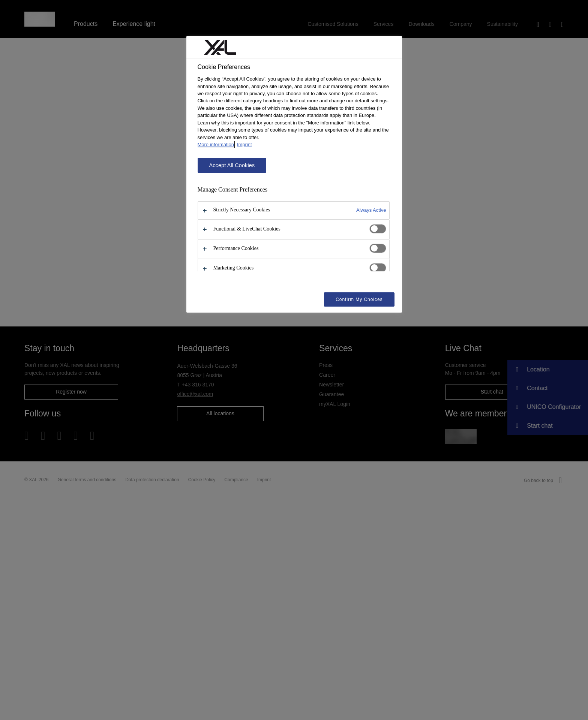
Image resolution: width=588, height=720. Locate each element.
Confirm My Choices (359, 299)
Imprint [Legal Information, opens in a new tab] (244, 144)
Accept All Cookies (232, 165)
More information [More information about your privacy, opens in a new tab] (216, 144)
